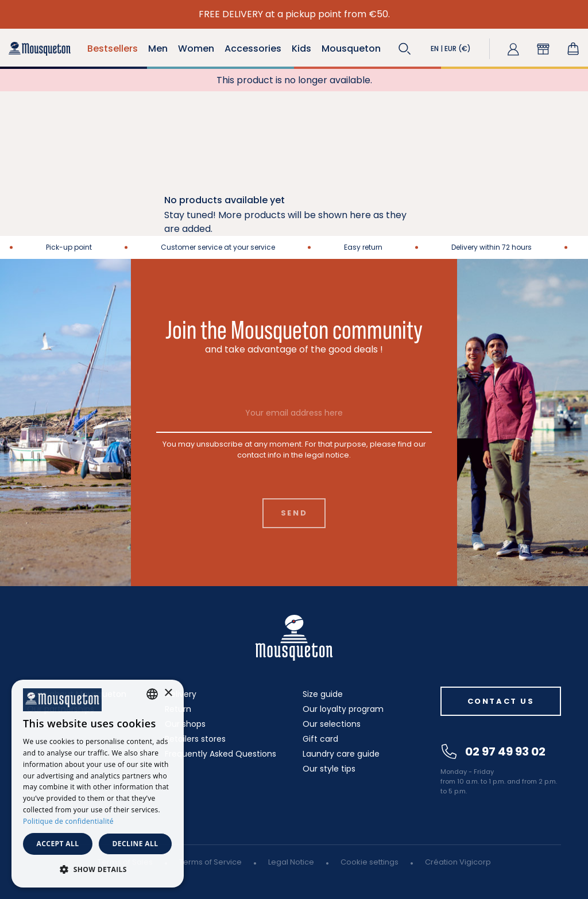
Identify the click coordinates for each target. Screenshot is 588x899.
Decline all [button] (136, 844)
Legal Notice (291, 862)
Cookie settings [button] (370, 862)
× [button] (168, 693)
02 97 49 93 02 (494, 751)
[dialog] (98, 784)
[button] (405, 49)
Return (178, 709)
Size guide (323, 694)
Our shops (185, 724)
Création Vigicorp (458, 862)
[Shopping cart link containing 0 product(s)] (573, 49)
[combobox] (152, 694)
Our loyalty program (343, 709)
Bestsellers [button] (113, 49)
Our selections (332, 724)
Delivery (181, 694)
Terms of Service (210, 862)
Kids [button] (301, 49)
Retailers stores (195, 739)
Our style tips (329, 769)
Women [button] (196, 49)
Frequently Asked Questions (220, 754)
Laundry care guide (341, 754)
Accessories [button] (253, 49)
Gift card (320, 739)
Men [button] (158, 49)
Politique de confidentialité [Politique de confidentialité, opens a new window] (68, 821)
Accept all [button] (58, 844)
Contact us (501, 701)
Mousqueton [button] (351, 49)
